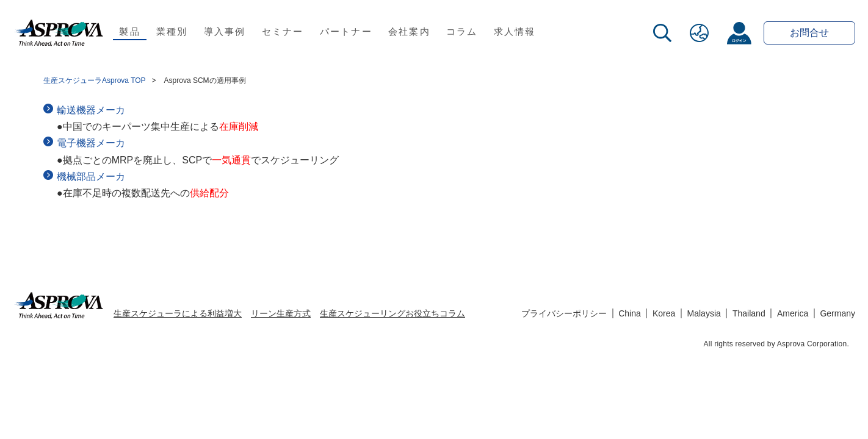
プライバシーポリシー (564, 313)
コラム (462, 31)
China (630, 313)
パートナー (346, 31)
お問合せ (809, 33)
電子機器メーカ (91, 143)
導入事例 (225, 31)
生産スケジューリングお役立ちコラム (392, 313)
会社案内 (409, 31)
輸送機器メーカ (91, 110)
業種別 (172, 31)
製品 (130, 31)
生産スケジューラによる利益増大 (178, 313)
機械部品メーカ (91, 177)
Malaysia (704, 313)
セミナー (283, 31)
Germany (837, 313)
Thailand (749, 313)
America (793, 313)
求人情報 (515, 31)
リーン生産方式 (281, 313)
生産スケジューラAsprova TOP (95, 80)
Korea (664, 313)
